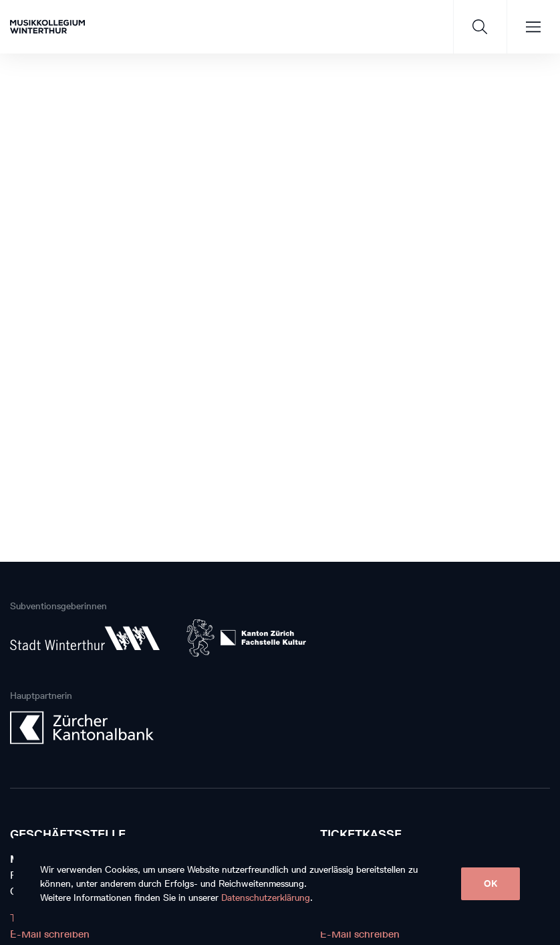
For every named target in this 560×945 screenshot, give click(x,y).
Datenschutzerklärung (266, 898)
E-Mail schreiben (50, 934)
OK (491, 884)
